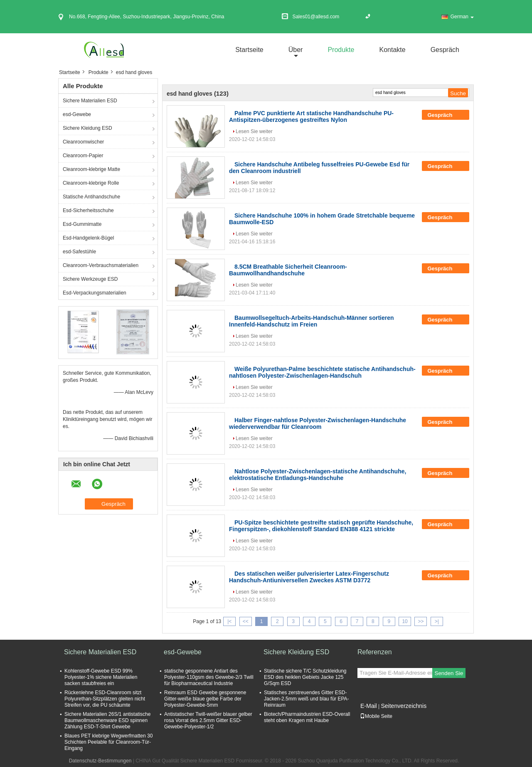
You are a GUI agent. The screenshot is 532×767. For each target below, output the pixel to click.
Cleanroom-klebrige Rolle (91, 183)
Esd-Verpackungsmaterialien (95, 293)
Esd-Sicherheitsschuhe (88, 210)
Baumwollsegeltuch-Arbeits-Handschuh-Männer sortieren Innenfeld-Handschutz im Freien (312, 321)
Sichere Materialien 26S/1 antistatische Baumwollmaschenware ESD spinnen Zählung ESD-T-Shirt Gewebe (107, 720)
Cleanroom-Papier (83, 156)
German (462, 17)
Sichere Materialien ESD (90, 101)
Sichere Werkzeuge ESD (90, 279)
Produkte (341, 50)
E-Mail (369, 706)
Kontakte (392, 50)
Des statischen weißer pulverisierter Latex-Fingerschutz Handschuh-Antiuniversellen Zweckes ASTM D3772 (309, 577)
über (296, 50)
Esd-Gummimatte (82, 224)
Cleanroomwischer (83, 142)
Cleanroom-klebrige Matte (91, 169)
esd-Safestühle (79, 252)
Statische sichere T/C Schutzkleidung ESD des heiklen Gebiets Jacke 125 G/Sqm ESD (305, 677)
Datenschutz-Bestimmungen (100, 761)
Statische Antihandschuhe (91, 197)
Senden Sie (449, 673)
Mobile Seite (376, 716)
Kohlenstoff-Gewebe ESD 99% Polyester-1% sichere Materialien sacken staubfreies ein (101, 677)
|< (229, 621)
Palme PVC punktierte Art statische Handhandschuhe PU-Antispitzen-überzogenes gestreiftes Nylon (311, 116)
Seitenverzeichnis (404, 706)
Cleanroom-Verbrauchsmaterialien (101, 265)
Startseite (249, 50)
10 (405, 621)
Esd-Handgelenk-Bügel (88, 238)
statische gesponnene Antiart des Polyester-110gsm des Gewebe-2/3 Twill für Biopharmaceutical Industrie (209, 677)
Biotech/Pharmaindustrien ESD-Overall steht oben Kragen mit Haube (307, 717)
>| (437, 621)
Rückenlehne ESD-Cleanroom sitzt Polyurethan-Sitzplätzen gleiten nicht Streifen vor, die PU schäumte (105, 699)
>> (421, 621)
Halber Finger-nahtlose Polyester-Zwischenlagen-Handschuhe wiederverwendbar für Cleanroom (318, 423)
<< (246, 621)
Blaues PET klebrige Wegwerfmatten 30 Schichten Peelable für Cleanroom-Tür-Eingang (108, 742)
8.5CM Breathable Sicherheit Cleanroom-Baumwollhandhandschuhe (288, 270)
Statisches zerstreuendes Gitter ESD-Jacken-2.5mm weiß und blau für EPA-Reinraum (307, 699)
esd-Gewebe (77, 114)
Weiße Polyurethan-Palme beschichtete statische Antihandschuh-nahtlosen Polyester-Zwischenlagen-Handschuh (322, 372)
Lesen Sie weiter (254, 131)
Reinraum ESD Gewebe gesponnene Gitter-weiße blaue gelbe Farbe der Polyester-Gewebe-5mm (205, 699)
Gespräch (445, 50)
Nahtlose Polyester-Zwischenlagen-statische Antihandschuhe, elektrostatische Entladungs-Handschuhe (318, 475)
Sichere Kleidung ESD (87, 128)
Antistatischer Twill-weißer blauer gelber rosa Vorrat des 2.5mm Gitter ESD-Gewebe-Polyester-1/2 (208, 720)
